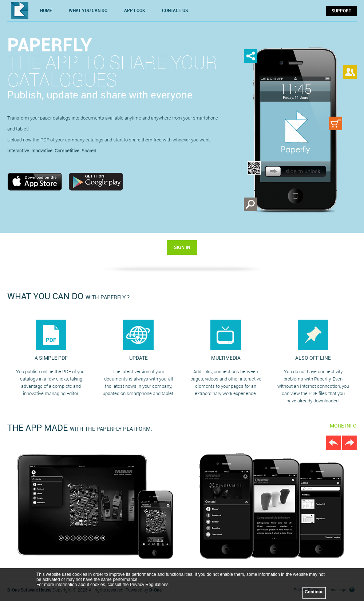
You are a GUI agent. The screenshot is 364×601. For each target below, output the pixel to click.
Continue (314, 592)
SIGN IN (182, 247)
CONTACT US (175, 11)
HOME (46, 11)
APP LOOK (135, 11)
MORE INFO (343, 426)
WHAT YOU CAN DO (88, 11)
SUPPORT (341, 11)
